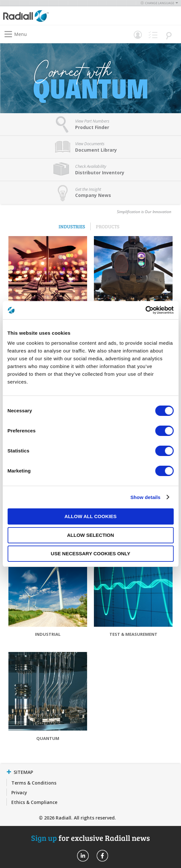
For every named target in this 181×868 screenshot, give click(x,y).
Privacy (19, 792)
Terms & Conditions (34, 783)
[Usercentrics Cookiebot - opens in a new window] (145, 310)
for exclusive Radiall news (90, 838)
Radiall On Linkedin (83, 856)
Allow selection (90, 535)
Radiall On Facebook (102, 856)
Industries (72, 226)
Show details (146, 497)
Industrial (48, 634)
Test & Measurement (133, 634)
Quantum (48, 738)
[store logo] (49, 16)
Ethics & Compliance (34, 802)
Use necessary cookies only (90, 553)
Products (108, 226)
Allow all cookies (90, 516)
